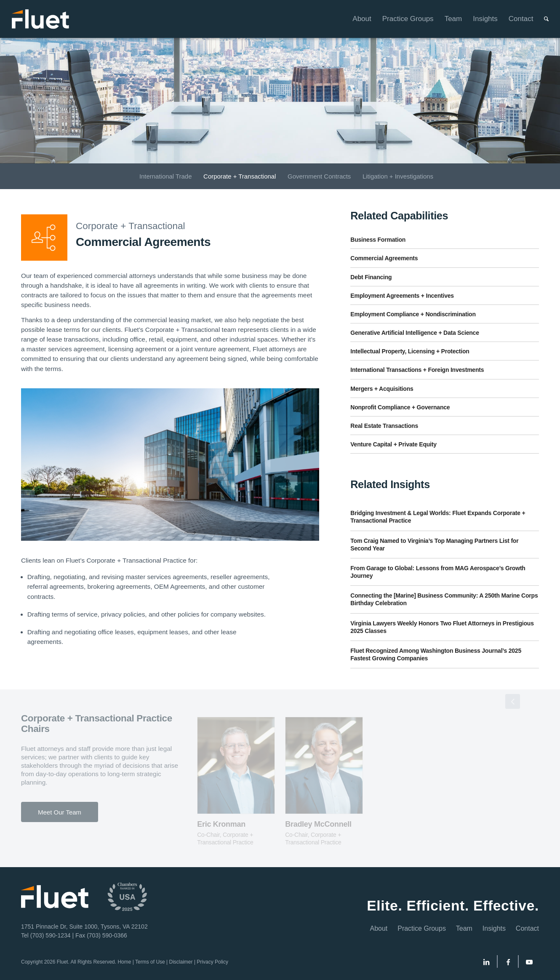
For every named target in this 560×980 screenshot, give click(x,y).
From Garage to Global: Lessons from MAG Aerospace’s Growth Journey (438, 572)
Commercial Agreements (384, 258)
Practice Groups (422, 928)
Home (124, 962)
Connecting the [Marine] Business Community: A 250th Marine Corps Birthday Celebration (444, 599)
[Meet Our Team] (60, 812)
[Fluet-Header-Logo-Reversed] (41, 19)
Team (464, 928)
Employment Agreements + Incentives (402, 296)
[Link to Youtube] (529, 964)
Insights (494, 928)
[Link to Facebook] (508, 964)
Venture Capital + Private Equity (393, 444)
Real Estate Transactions (384, 426)
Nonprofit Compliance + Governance (400, 407)
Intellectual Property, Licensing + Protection (410, 351)
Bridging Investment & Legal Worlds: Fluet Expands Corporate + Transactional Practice (438, 517)
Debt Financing (371, 277)
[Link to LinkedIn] (486, 964)
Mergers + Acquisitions (382, 389)
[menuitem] (356, 19)
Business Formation (378, 240)
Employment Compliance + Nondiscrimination (413, 314)
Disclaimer (181, 962)
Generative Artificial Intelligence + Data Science (415, 333)
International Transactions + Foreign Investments (417, 370)
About (379, 928)
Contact (527, 928)
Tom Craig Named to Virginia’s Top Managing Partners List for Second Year (434, 545)
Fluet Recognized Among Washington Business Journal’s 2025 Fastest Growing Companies (436, 654)
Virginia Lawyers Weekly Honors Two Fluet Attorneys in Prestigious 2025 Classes (442, 627)
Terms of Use (150, 962)
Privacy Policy (212, 962)
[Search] (541, 19)
